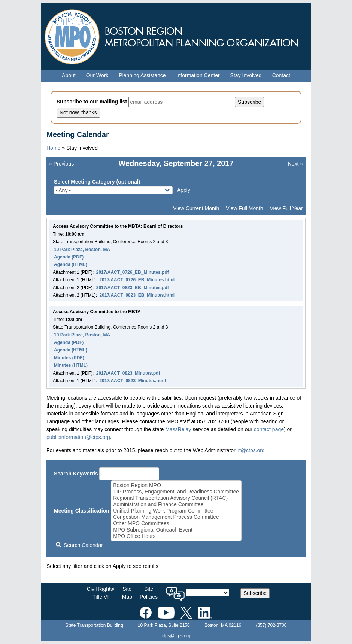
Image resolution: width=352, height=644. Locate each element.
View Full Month (244, 208)
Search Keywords (76, 474)
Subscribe (255, 593)
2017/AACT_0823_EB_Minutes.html (137, 295)
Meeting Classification (82, 511)
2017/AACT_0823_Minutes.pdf (128, 373)
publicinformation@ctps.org (78, 437)
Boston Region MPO (176, 485)
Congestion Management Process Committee (176, 517)
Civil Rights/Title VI (101, 593)
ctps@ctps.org (176, 636)
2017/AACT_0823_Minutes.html (132, 381)
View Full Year (286, 208)
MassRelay (178, 429)
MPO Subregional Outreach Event (176, 530)
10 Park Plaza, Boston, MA (82, 250)
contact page (269, 429)
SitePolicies (149, 593)
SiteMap (127, 593)
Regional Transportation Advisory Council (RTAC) (176, 498)
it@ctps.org (251, 450)
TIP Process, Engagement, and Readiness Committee (176, 492)
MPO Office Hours (176, 536)
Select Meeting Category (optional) (97, 182)
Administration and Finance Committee (176, 504)
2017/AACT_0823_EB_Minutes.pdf (133, 288)
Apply (184, 190)
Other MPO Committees (176, 524)
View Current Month (196, 208)
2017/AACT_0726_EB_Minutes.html (137, 280)
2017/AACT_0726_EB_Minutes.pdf (133, 272)
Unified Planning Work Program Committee (176, 511)
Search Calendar (79, 545)
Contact (281, 75)
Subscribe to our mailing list (92, 102)
